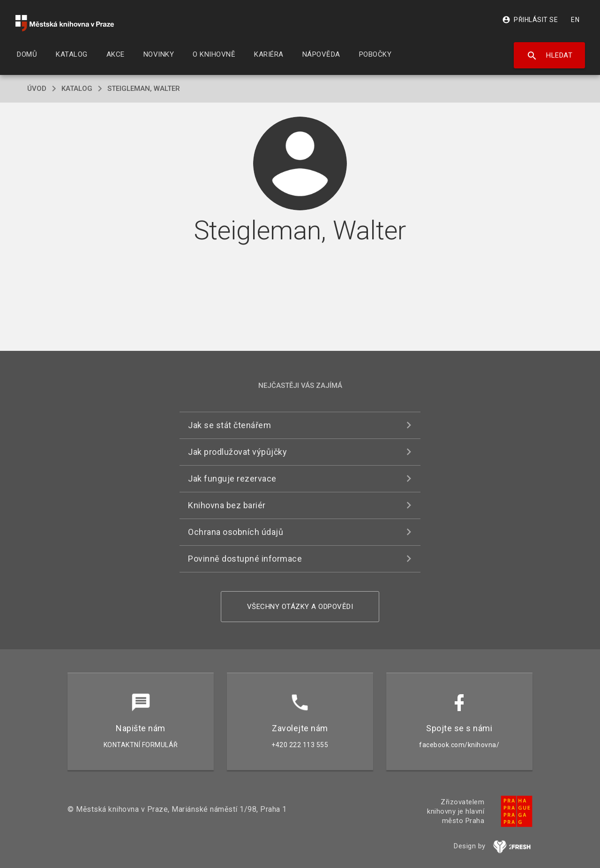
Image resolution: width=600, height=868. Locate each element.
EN (575, 20)
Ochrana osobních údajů (236, 532)
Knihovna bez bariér (227, 505)
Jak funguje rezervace (232, 479)
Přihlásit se (530, 20)
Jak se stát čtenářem (229, 425)
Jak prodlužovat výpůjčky (237, 452)
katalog (77, 89)
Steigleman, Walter (144, 89)
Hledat (550, 56)
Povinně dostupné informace (245, 559)
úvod (37, 89)
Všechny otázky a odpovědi (300, 607)
